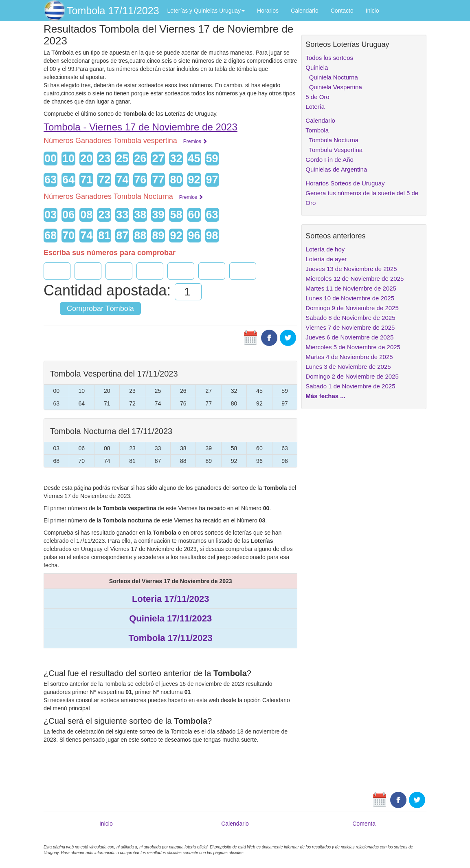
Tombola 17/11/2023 (113, 11)
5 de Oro (317, 97)
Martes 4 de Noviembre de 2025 (349, 357)
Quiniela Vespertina (334, 87)
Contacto (342, 11)
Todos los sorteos (329, 58)
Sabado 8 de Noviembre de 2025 (350, 318)
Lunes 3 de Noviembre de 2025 (348, 367)
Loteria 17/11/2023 (171, 599)
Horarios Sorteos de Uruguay (345, 183)
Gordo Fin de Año (329, 160)
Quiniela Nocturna (332, 77)
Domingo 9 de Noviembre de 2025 (352, 308)
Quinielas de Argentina (336, 169)
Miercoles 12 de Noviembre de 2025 (355, 279)
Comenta (364, 824)
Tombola (317, 130)
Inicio (372, 11)
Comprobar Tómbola (100, 308)
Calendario (305, 11)
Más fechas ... (325, 396)
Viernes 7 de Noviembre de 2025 (350, 327)
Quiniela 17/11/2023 (170, 618)
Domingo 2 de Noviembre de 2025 (352, 376)
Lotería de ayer (326, 259)
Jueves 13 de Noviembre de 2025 (351, 269)
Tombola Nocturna (332, 140)
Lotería (315, 107)
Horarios (268, 11)
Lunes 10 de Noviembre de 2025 (350, 298)
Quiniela (317, 67)
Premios (195, 141)
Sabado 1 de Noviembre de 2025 (350, 386)
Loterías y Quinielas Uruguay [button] (206, 11)
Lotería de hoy (325, 249)
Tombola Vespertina (334, 150)
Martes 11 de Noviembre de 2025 (351, 288)
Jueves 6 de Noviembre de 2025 (349, 337)
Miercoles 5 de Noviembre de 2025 (353, 347)
